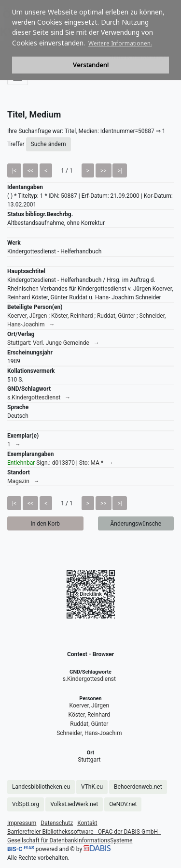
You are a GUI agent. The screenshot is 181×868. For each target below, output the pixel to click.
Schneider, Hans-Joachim (89, 733)
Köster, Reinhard (90, 715)
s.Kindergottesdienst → (39, 397)
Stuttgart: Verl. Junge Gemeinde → (53, 343)
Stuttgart (89, 760)
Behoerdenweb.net (138, 787)
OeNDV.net (123, 804)
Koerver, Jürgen (89, 706)
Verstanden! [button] (91, 65)
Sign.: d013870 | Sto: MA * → (60, 463)
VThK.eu (92, 787)
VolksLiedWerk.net (74, 804)
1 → (14, 444)
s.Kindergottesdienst (89, 679)
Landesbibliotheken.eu (41, 787)
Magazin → (23, 481)
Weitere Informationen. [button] (120, 43)
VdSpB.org (26, 804)
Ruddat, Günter (89, 724)
